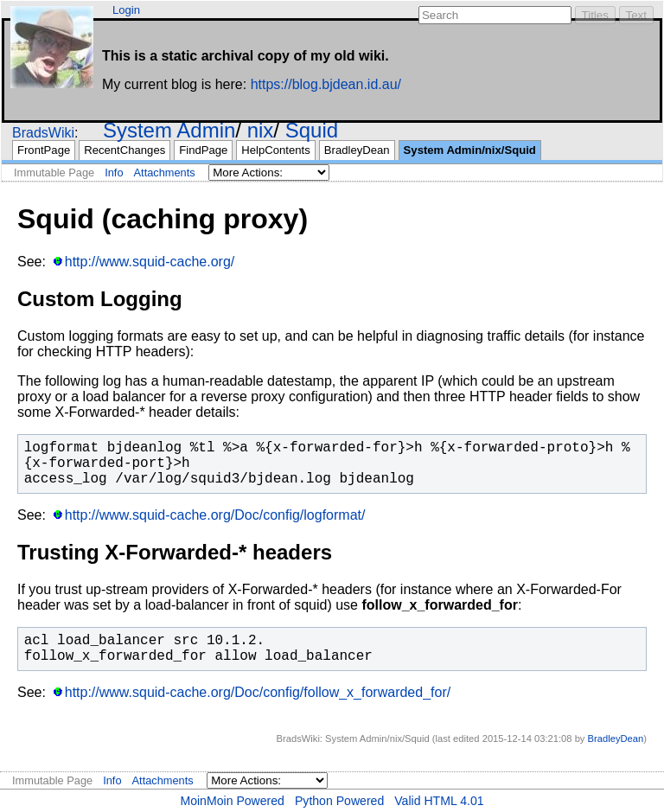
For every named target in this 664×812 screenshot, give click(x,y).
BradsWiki (43, 133)
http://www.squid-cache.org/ (150, 262)
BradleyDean (357, 150)
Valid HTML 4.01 (439, 801)
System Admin (169, 130)
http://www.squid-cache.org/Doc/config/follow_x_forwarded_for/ (258, 692)
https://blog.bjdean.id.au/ (326, 84)
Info (114, 173)
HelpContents (275, 150)
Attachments (165, 173)
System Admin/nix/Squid (470, 150)
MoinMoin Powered (232, 801)
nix (261, 130)
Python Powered (339, 801)
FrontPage (44, 150)
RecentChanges (124, 150)
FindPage (203, 150)
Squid (312, 130)
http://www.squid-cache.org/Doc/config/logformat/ (215, 515)
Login (126, 10)
